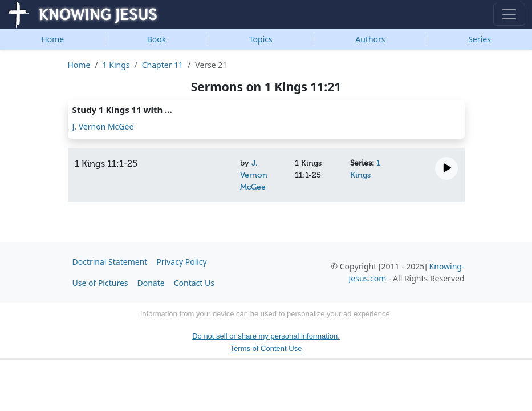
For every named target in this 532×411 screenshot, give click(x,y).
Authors (370, 39)
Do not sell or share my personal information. (266, 336)
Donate (151, 283)
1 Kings (116, 65)
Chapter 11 (163, 65)
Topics (261, 39)
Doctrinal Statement (110, 262)
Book (157, 39)
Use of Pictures (100, 283)
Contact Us (194, 283)
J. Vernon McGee (103, 126)
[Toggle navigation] (509, 14)
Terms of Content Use (266, 348)
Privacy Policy (181, 262)
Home (52, 39)
